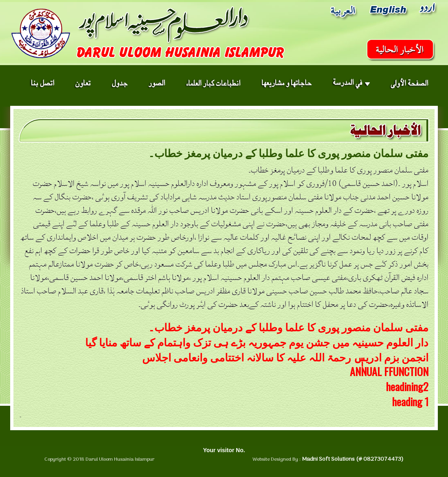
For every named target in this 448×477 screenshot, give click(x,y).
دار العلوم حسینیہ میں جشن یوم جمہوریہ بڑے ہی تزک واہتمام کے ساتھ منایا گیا (257, 342)
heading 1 (410, 402)
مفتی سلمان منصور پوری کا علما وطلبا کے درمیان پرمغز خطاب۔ (288, 327)
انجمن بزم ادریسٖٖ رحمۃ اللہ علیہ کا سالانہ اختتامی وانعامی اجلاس (285, 357)
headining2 (407, 386)
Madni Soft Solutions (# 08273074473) (353, 459)
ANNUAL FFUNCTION (389, 371)
